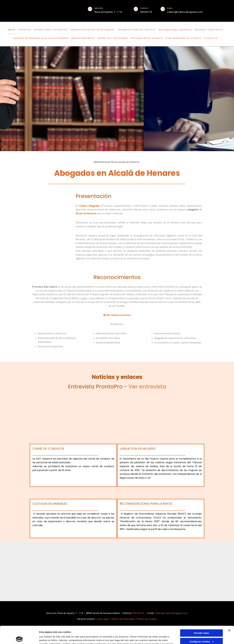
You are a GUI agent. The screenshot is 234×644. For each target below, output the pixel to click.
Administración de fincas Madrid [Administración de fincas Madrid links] (92, 30)
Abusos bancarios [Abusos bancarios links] (83, 38)
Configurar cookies (202, 624)
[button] (90, 9)
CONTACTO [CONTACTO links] (211, 38)
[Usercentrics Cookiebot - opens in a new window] (19, 638)
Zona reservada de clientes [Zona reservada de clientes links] (183, 38)
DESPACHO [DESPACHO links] (25, 30)
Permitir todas (202, 615)
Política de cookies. (115, 630)
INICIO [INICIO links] (12, 30)
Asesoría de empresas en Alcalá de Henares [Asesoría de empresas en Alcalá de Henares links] (41, 38)
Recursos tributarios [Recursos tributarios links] (209, 30)
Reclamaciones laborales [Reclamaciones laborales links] (175, 30)
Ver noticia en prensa (117, 315)
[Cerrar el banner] (229, 613)
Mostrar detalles (48, 638)
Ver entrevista (147, 387)
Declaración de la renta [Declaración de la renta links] (147, 38)
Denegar (201, 632)
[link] (94, 30)
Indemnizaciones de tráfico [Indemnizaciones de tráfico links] (136, 30)
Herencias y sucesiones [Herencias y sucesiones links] (113, 38)
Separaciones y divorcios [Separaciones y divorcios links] (51, 30)
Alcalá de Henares (86, 213)
